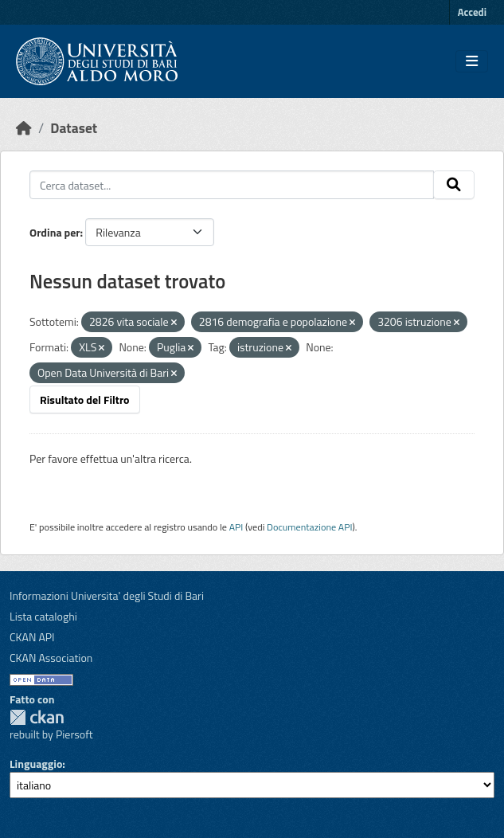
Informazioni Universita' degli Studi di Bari (107, 595)
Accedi (472, 12)
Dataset (74, 128)
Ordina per (55, 232)
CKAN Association (51, 658)
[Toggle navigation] (472, 61)
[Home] (24, 128)
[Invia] (454, 185)
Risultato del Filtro (85, 399)
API (236, 527)
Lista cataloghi (43, 616)
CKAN (37, 717)
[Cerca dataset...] (232, 185)
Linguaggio (36, 764)
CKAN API (32, 637)
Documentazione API (309, 527)
